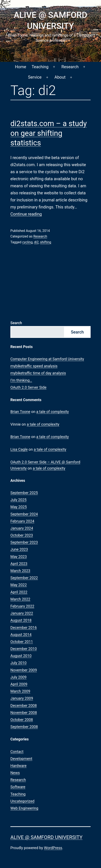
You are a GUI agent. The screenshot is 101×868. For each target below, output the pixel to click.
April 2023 (19, 564)
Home (21, 67)
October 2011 (22, 642)
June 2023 (19, 549)
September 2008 (24, 727)
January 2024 (22, 528)
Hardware (18, 766)
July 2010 (18, 663)
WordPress (53, 848)
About (60, 77)
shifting (46, 242)
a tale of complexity (53, 412)
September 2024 (24, 514)
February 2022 (22, 606)
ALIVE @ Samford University (46, 837)
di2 (36, 242)
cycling (27, 242)
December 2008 (24, 705)
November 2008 (24, 713)
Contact (17, 752)
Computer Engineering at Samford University (47, 359)
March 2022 (20, 599)
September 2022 (24, 578)
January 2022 (22, 613)
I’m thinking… (21, 380)
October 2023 (22, 535)
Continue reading (26, 214)
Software (18, 787)
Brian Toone (20, 412)
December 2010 (24, 649)
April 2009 (19, 684)
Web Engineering (24, 808)
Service (35, 77)
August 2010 (21, 656)
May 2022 (19, 585)
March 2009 (20, 691)
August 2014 (21, 635)
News (15, 773)
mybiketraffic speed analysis (34, 366)
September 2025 (24, 493)
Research (70, 67)
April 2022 (19, 592)
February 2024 (22, 521)
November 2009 (24, 670)
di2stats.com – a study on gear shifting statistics (49, 133)
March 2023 (20, 571)
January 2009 (22, 698)
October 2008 (22, 720)
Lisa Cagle (19, 449)
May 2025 (19, 507)
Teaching (40, 67)
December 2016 (24, 628)
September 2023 (24, 542)
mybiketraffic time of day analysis (38, 373)
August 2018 (21, 620)
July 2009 (18, 677)
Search (16, 323)
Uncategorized (22, 801)
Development (21, 759)
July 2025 (18, 500)
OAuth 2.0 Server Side (28, 387)
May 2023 (19, 557)
